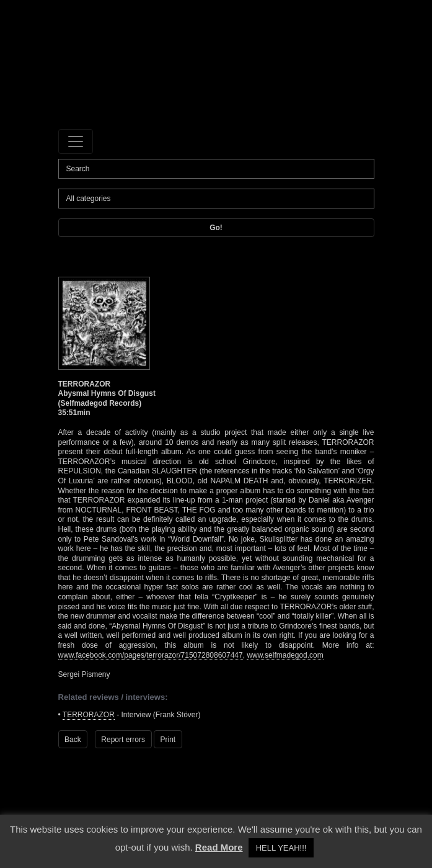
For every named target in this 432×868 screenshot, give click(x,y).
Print (168, 740)
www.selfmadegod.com (285, 655)
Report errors (123, 740)
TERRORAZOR (89, 715)
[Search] (216, 169)
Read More (219, 847)
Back (73, 740)
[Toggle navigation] (76, 141)
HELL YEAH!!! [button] (281, 848)
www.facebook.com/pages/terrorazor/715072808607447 (151, 655)
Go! (216, 228)
